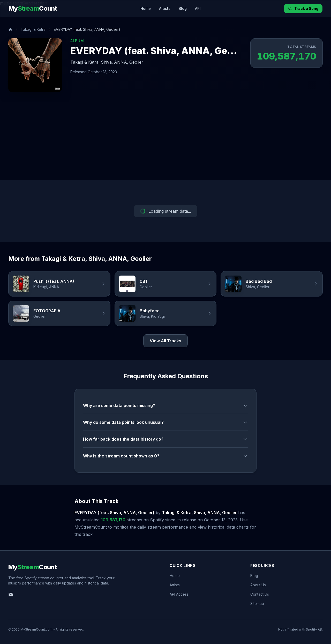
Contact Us (260, 594)
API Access (179, 594)
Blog (183, 8)
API (198, 8)
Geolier (136, 62)
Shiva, (107, 62)
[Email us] (11, 595)
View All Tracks (165, 341)
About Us (258, 585)
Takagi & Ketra (33, 29)
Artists (165, 8)
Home (146, 8)
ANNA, (121, 62)
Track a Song (303, 8)
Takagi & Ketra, (85, 62)
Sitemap (257, 604)
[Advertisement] (165, 141)
